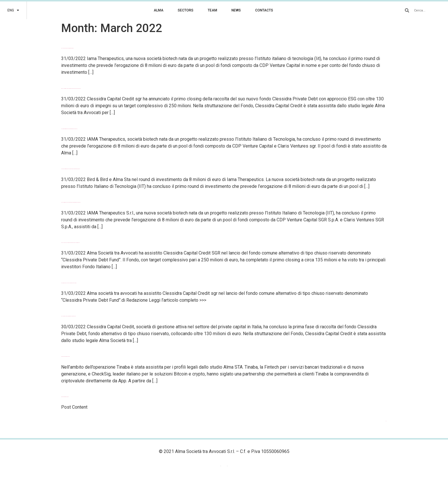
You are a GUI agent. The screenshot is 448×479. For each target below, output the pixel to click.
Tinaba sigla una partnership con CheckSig (65, 356)
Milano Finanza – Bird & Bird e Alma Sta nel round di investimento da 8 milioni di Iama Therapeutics (71, 169)
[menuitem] (13, 10)
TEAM (212, 10)
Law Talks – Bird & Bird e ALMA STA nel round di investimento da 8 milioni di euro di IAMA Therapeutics (71, 202)
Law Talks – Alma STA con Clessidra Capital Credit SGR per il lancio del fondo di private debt (70, 243)
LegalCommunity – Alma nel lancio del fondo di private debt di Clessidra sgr (69, 283)
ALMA (159, 10)
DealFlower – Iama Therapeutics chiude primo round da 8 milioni (67, 48)
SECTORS (186, 10)
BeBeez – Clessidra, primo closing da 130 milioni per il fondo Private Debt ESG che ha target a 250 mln (71, 89)
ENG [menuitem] (221, 466)
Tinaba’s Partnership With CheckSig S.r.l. (65, 397)
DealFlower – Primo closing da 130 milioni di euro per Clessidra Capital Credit (68, 316)
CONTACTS (264, 10)
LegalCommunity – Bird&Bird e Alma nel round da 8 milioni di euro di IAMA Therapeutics (69, 129)
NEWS (236, 10)
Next (386, 421)
